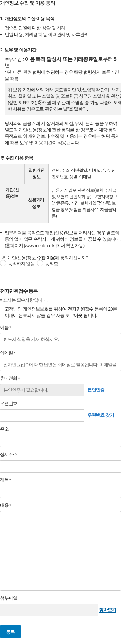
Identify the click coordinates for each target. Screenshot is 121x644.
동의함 (51, 264)
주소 (4, 429)
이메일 (11, 353)
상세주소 (9, 454)
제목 (8, 480)
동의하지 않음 (21, 264)
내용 (8, 505)
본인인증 (96, 390)
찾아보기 (108, 610)
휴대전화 (13, 378)
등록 (10, 632)
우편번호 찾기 (101, 415)
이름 (8, 327)
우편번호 (9, 403)
